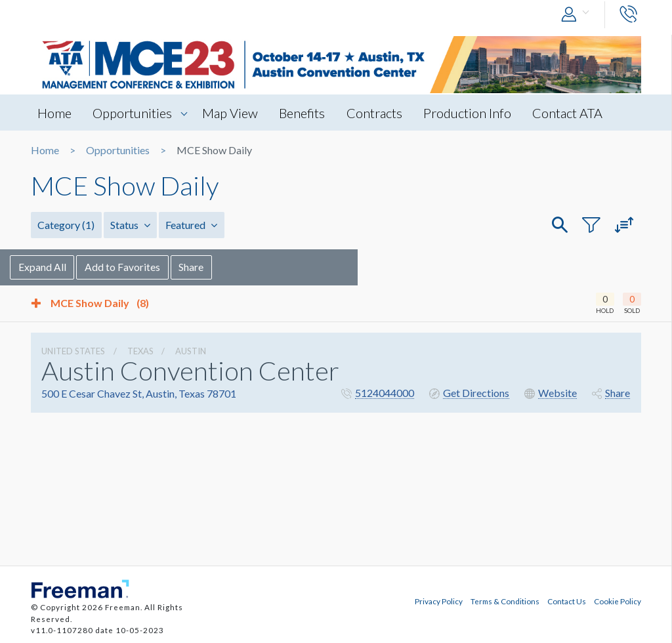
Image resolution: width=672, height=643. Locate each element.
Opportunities (133, 113)
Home (54, 113)
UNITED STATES (73, 351)
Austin (191, 351)
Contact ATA (571, 113)
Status (130, 225)
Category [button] (66, 225)
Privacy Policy (439, 601)
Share (213, 267)
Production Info (470, 113)
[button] (578, 15)
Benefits (304, 113)
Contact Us (567, 601)
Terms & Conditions (505, 601)
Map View (231, 113)
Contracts (376, 113)
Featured (191, 225)
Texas (140, 351)
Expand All (63, 267)
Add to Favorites (144, 267)
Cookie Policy (618, 601)
